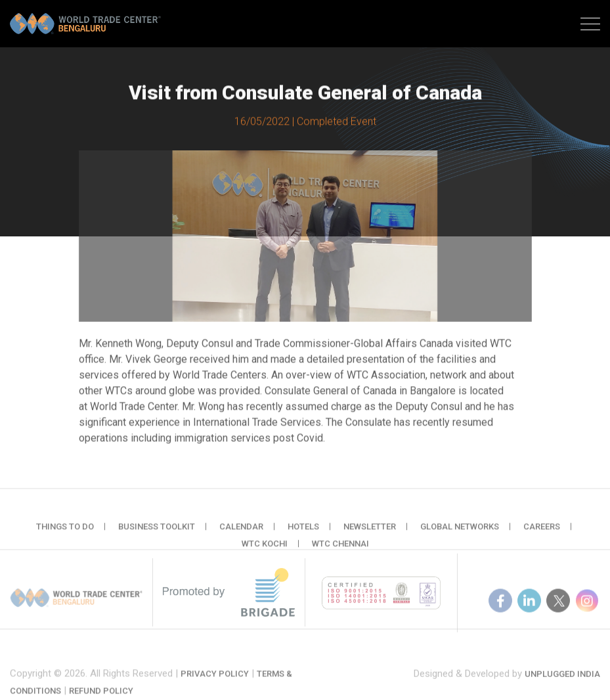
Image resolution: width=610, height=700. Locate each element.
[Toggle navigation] (590, 26)
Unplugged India (562, 681)
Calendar (241, 532)
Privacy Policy (215, 683)
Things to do (65, 532)
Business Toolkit (157, 532)
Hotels (303, 532)
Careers (542, 532)
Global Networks (460, 532)
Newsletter (370, 532)
